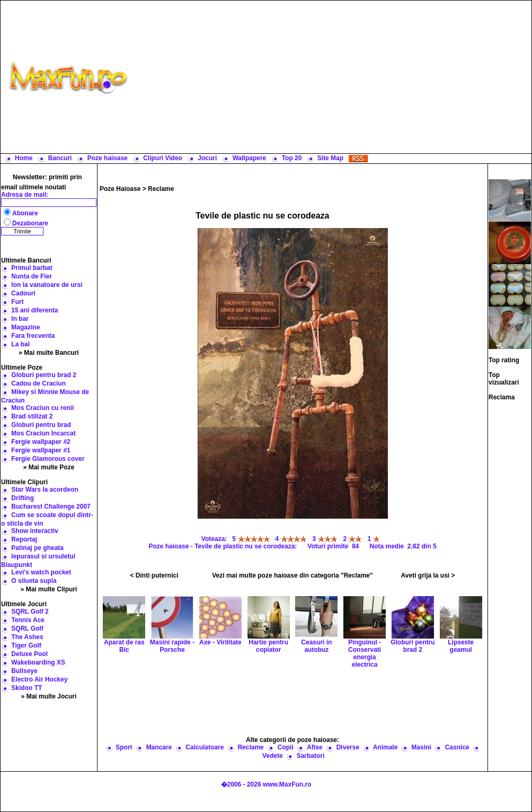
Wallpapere (250, 158)
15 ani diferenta (34, 310)
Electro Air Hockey (39, 679)
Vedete (273, 756)
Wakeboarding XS (38, 662)
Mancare (159, 747)
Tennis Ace (28, 620)
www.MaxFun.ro (287, 784)
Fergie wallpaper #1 (41, 450)
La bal (20, 344)
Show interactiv (35, 531)
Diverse (348, 747)
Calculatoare (205, 747)
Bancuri (60, 158)
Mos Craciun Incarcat (43, 433)
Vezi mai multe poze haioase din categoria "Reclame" (292, 575)
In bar (20, 319)
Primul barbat (32, 268)
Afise (314, 747)
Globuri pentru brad (41, 425)
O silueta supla (34, 581)
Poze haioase (108, 158)
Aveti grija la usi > (428, 575)
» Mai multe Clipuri (49, 589)
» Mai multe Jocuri (49, 696)
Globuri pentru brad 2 (44, 375)
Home (24, 158)
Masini (421, 747)
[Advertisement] (332, 77)
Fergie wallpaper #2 (41, 442)
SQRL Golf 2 (30, 612)
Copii (286, 747)
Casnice (457, 747)
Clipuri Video (163, 158)
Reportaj (24, 539)
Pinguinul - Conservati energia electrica (365, 641)
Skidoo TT (26, 688)
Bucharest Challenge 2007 (51, 507)
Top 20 (292, 158)
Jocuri (207, 158)
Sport (124, 747)
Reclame (161, 189)
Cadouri (23, 293)
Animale (385, 747)
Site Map (330, 158)
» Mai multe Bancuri (48, 353)
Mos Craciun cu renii (42, 408)
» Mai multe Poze (49, 467)
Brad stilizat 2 (32, 416)
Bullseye (24, 671)
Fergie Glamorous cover (48, 459)
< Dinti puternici (154, 575)
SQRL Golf (27, 628)
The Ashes (27, 637)
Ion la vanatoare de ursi (47, 285)
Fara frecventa (33, 336)
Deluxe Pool (29, 654)
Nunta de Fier (32, 276)
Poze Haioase (120, 189)
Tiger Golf (26, 645)
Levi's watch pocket (41, 572)
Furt (17, 302)
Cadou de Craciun (38, 383)
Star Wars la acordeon (45, 490)
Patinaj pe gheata (37, 548)
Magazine (25, 327)
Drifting (23, 498)
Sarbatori (311, 756)
